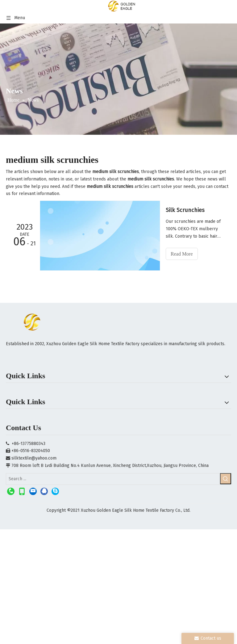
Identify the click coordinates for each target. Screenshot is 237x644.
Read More (182, 254)
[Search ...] (113, 479)
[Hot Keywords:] (226, 479)
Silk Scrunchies (185, 210)
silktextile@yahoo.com (34, 458)
